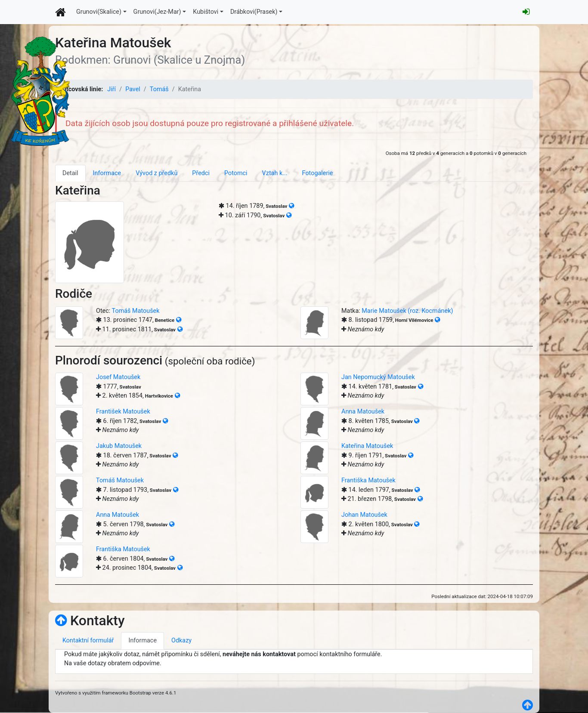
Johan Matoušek (364, 515)
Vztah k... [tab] (275, 173)
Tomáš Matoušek (136, 311)
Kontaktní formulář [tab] (88, 640)
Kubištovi (206, 12)
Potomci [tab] (236, 173)
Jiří (111, 89)
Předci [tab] (201, 173)
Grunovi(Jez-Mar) (157, 12)
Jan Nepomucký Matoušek (378, 377)
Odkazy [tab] (181, 640)
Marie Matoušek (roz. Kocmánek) (407, 311)
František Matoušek (123, 412)
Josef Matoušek (118, 377)
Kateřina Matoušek (367, 446)
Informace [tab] (107, 173)
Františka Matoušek (368, 480)
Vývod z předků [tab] (156, 173)
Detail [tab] (70, 173)
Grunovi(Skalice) (99, 12)
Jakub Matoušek (119, 446)
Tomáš (159, 89)
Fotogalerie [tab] (318, 173)
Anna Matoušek (363, 412)
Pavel (133, 89)
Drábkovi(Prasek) (254, 12)
